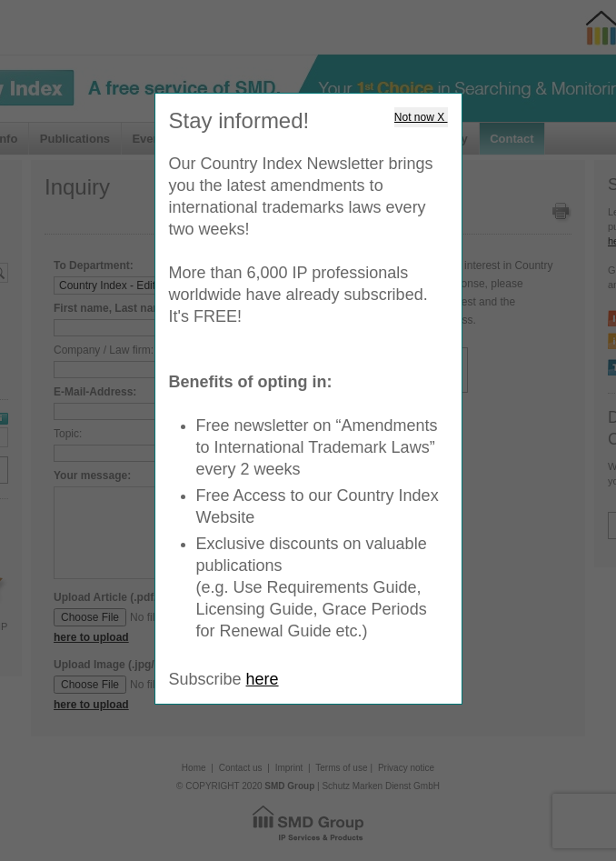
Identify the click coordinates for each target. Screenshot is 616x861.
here (263, 679)
